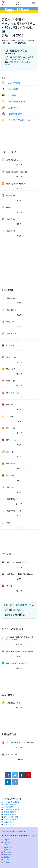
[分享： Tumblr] (22, 775)
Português (7, 852)
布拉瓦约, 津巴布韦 (11, 817)
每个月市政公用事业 (17, 102)
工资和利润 (13, 108)
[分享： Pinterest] (28, 775)
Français (6, 862)
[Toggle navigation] (34, 3)
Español (6, 850)
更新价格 (20, 615)
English (5, 840)
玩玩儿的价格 (14, 83)
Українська (7, 847)
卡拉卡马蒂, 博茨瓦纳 (12, 802)
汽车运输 (12, 95)
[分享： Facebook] (8, 775)
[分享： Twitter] (15, 775)
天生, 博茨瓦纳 (9, 822)
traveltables (18, 3)
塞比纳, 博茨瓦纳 (10, 805)
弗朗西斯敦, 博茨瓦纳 (12, 810)
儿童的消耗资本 (15, 114)
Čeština (6, 857)
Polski (5, 845)
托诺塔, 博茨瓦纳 (10, 815)
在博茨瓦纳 (20, 41)
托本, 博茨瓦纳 (9, 824)
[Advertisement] (19, 139)
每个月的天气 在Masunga (19, 120)
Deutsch (6, 860)
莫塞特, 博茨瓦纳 (10, 812)
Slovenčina (7, 855)
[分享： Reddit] (15, 782)
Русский (6, 842)
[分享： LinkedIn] (8, 782)
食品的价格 (13, 89)
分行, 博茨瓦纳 (9, 807)
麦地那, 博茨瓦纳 (10, 819)
